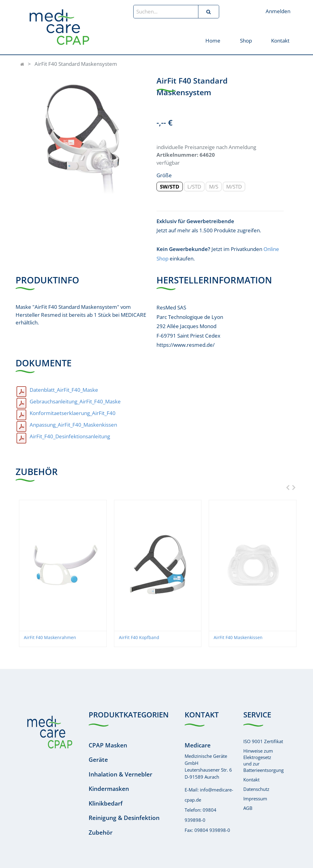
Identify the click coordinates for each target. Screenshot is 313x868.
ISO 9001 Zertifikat (263, 741)
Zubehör (101, 832)
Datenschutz (256, 789)
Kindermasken (109, 789)
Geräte (98, 760)
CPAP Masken (108, 745)
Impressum (255, 799)
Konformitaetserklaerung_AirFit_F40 (73, 413)
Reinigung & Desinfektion (124, 818)
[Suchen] (208, 12)
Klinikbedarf (106, 803)
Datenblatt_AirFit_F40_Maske (64, 390)
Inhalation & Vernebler (120, 774)
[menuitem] (213, 40)
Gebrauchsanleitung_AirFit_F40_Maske (75, 401)
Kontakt (251, 780)
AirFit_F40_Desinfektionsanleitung (70, 436)
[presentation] (286, 487)
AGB (248, 808)
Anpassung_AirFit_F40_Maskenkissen (73, 425)
